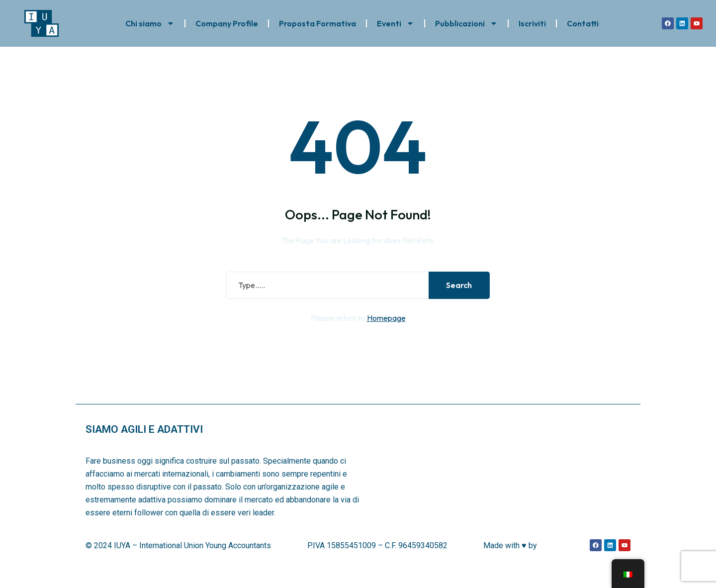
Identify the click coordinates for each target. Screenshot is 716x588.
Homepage (386, 331)
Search (457, 298)
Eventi (396, 21)
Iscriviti (532, 21)
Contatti (583, 21)
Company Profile (227, 21)
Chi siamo (150, 21)
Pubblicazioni (466, 21)
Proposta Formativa (317, 21)
